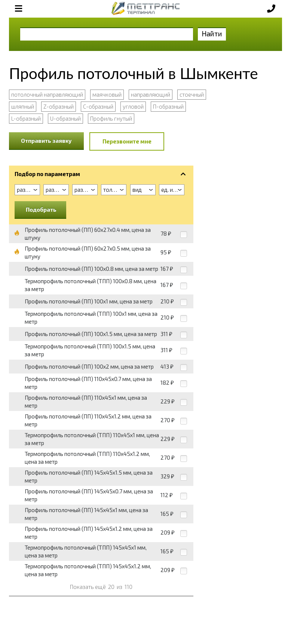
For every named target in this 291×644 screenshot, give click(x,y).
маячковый (107, 94)
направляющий (151, 94)
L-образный (26, 118)
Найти (212, 34)
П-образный (168, 106)
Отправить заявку (46, 140)
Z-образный (59, 106)
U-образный (65, 118)
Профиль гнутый (111, 118)
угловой (133, 106)
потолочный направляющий (47, 94)
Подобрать (41, 209)
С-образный (98, 106)
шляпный (23, 106)
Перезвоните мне (127, 141)
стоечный (192, 94)
